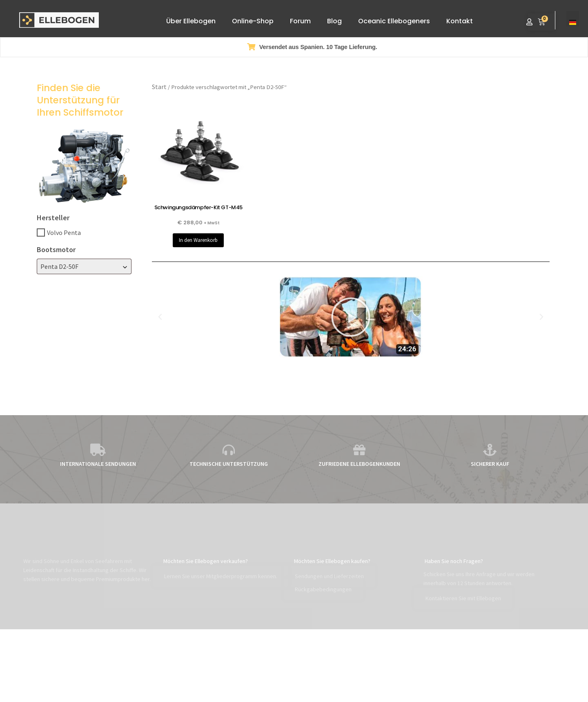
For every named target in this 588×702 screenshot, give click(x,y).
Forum (300, 21)
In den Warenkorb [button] (198, 240)
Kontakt (460, 21)
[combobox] (84, 266)
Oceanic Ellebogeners (394, 21)
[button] (160, 317)
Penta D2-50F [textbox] (59, 266)
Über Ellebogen (191, 21)
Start (159, 87)
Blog (334, 21)
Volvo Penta (64, 233)
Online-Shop (253, 21)
